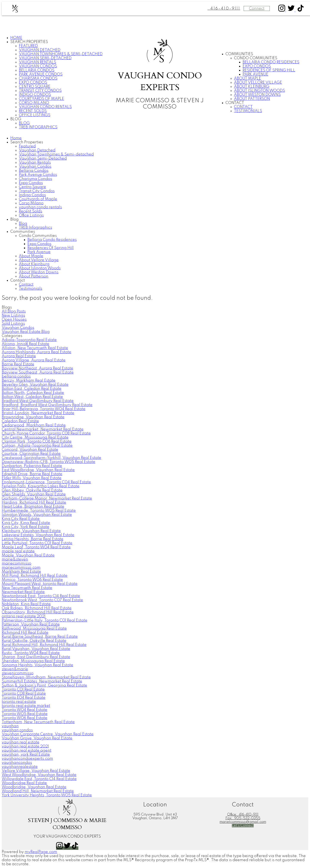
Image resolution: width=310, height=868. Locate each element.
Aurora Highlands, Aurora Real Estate (37, 352)
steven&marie (15, 669)
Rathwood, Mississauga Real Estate (34, 629)
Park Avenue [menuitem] (255, 74)
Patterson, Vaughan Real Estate (31, 625)
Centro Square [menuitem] (35, 87)
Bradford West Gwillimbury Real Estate (38, 401)
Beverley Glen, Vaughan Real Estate (35, 385)
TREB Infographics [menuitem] (38, 127)
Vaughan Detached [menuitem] (40, 50)
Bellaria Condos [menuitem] (37, 70)
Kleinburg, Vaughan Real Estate (31, 531)
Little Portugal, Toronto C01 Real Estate (37, 543)
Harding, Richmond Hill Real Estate (34, 503)
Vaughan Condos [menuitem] (38, 66)
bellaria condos (16, 377)
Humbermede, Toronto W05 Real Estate (39, 511)
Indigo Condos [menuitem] (35, 95)
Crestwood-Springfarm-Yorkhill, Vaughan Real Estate (51, 458)
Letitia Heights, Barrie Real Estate (33, 539)
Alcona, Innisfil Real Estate (25, 344)
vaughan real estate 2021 (25, 746)
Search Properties (29, 42)
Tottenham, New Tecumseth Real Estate (38, 722)
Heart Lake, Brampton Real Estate (33, 507)
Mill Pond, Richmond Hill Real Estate (35, 576)
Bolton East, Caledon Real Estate (32, 389)
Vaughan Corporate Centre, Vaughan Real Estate (48, 734)
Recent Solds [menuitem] (33, 111)
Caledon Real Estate (20, 421)
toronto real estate (19, 702)
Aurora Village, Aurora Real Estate (34, 360)
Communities (239, 54)
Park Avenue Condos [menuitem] (41, 74)
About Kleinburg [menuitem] (252, 87)
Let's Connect (243, 826)
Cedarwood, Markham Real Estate (34, 425)
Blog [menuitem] (24, 123)
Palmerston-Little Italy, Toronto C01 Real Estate (45, 620)
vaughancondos (17, 763)
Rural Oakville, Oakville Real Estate (34, 641)
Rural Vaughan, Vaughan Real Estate (36, 649)
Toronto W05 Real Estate (25, 714)
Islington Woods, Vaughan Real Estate (37, 515)
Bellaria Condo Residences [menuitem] (271, 62)
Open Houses (14, 320)
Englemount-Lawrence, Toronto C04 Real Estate (46, 482)
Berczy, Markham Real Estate (29, 381)
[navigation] (155, 214)
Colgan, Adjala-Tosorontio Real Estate (37, 446)
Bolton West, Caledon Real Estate (32, 397)
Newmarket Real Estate (23, 592)
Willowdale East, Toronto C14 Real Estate (39, 779)
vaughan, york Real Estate (26, 755)
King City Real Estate (21, 519)
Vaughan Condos (18, 328)
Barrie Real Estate (18, 364)
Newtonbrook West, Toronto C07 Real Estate (42, 600)
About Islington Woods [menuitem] (259, 91)
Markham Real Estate (21, 572)
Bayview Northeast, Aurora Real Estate (37, 368)
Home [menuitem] (16, 38)
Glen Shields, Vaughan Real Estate (34, 494)
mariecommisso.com (21, 568)
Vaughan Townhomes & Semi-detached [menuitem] (61, 54)
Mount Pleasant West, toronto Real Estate (40, 584)
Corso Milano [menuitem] (34, 103)
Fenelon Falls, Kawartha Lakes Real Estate (41, 486)
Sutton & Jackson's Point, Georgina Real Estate (44, 685)
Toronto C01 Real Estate (23, 690)
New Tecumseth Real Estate (27, 588)
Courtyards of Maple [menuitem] (41, 99)
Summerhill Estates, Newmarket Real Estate (42, 681)
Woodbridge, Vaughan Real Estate (34, 787)
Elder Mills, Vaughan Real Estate (32, 478)
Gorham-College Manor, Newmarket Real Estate (47, 499)
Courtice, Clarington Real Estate (31, 454)
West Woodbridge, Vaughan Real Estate (39, 775)
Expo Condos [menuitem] (33, 83)
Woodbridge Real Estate (24, 783)
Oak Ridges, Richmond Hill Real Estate (37, 608)
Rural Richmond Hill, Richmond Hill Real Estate (44, 645)
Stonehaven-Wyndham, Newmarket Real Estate (46, 677)
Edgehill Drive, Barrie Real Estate (32, 474)
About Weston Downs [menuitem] (257, 95)
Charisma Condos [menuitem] (38, 79)
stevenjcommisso (18, 673)
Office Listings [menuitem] (35, 115)
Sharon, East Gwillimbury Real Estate (36, 657)
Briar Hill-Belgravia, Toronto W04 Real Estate (44, 409)
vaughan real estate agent (27, 751)
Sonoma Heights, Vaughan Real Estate (37, 665)
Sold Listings (13, 324)
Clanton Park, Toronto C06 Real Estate (37, 442)
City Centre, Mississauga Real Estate (35, 438)
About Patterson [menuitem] (252, 99)
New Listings (13, 316)
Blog (16, 119)
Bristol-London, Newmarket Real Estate (38, 413)
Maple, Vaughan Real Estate (28, 555)
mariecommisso (16, 564)
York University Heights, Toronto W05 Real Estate (47, 795)
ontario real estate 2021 (24, 616)
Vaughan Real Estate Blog (26, 332)
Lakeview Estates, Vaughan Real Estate (38, 535)
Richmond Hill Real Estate (25, 633)
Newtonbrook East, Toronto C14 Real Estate (41, 596)
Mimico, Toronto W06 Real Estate (32, 580)
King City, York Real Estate (25, 527)
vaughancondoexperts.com (27, 759)
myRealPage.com (41, 852)
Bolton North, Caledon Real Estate (33, 393)
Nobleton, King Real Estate (26, 604)
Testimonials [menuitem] (248, 111)
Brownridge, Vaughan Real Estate (33, 417)
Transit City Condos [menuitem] (40, 91)
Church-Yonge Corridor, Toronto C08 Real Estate (46, 433)
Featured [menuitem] (28, 46)
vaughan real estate (21, 742)
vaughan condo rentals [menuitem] (45, 107)
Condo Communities (256, 58)
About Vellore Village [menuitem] (258, 83)
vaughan (10, 726)
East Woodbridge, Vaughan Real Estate (38, 470)
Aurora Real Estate (19, 356)
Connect (257, 9)
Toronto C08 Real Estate (24, 694)
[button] (282, 10)
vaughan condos (17, 730)
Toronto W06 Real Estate (25, 718)
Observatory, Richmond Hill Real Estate (38, 612)
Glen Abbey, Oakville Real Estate (32, 490)
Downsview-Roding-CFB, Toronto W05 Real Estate (48, 462)
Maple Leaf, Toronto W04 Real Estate (36, 547)
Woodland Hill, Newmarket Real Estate (38, 791)
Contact (235, 103)
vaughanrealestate (20, 767)
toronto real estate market (26, 706)
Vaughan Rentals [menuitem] (37, 62)
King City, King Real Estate (26, 523)
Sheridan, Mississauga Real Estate (33, 661)
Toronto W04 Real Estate (25, 710)
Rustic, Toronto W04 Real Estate (31, 653)
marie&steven (15, 559)
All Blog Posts (14, 312)
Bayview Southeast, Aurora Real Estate (38, 372)
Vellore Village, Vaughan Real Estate (36, 771)
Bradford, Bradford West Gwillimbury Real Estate (47, 405)
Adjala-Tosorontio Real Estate (29, 340)
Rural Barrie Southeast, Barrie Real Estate (40, 637)
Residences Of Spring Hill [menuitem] (269, 70)
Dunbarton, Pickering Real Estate (32, 466)
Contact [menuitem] (243, 107)
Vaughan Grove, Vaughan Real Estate (37, 738)
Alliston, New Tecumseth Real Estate (35, 348)
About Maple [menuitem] (247, 79)
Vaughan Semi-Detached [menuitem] (45, 58)
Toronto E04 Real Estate (24, 698)
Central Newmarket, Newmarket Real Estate (43, 429)
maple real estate (18, 551)
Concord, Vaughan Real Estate (30, 450)
